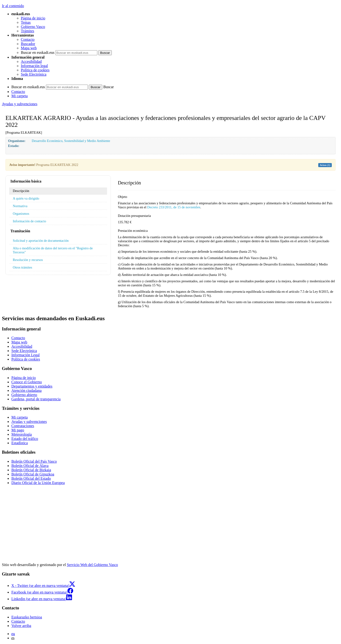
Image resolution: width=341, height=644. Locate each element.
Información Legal (26, 355)
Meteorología (22, 434)
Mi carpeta (20, 96)
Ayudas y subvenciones (20, 104)
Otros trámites (22, 267)
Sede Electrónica (34, 74)
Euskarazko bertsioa (27, 617)
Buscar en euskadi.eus (38, 53)
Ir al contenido (13, 6)
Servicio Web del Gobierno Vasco (92, 565)
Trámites (27, 31)
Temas (26, 22)
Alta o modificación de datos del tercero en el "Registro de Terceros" (53, 250)
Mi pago (18, 430)
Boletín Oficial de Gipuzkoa (33, 474)
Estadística (20, 443)
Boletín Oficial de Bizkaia (31, 470)
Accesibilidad (31, 62)
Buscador (28, 44)
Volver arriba (21, 626)
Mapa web (29, 48)
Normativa (20, 206)
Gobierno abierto (24, 395)
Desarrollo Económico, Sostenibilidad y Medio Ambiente (71, 141)
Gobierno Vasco (33, 27)
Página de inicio (33, 18)
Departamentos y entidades (32, 386)
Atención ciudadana (27, 391)
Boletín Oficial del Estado (31, 478)
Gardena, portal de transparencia (36, 399)
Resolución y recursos (28, 260)
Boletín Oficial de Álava (30, 466)
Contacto (28, 39)
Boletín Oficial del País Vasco (34, 461)
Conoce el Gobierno (27, 382)
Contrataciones (23, 426)
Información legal (34, 66)
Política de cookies (35, 70)
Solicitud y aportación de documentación (41, 241)
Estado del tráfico (25, 439)
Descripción (21, 191)
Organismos (21, 214)
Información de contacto (29, 221)
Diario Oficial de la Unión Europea (38, 483)
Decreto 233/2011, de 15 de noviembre (174, 207)
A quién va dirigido (26, 198)
